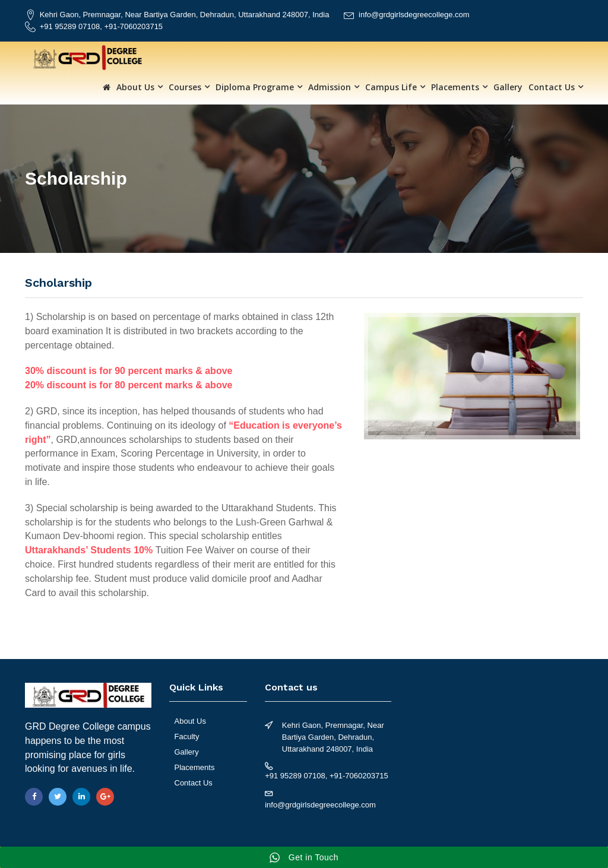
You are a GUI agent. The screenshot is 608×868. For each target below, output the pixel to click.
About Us (135, 87)
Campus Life (391, 87)
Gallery (508, 87)
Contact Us (552, 87)
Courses (185, 87)
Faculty (187, 736)
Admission (330, 87)
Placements (455, 87)
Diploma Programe (255, 87)
